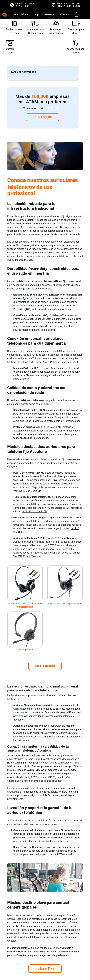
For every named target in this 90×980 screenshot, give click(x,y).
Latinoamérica (20, 14)
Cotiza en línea (45, 969)
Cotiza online (42, 117)
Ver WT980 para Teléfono (27, 556)
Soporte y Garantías (45, 14)
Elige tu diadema (45, 666)
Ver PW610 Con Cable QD (27, 491)
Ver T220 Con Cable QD (34, 511)
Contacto (65, 14)
